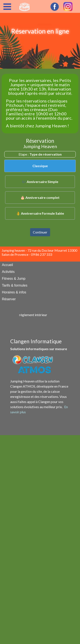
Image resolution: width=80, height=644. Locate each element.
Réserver (9, 299)
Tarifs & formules (15, 285)
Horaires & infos (14, 292)
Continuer (40, 232)
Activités (8, 272)
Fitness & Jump (14, 279)
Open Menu (7, 7)
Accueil (7, 265)
